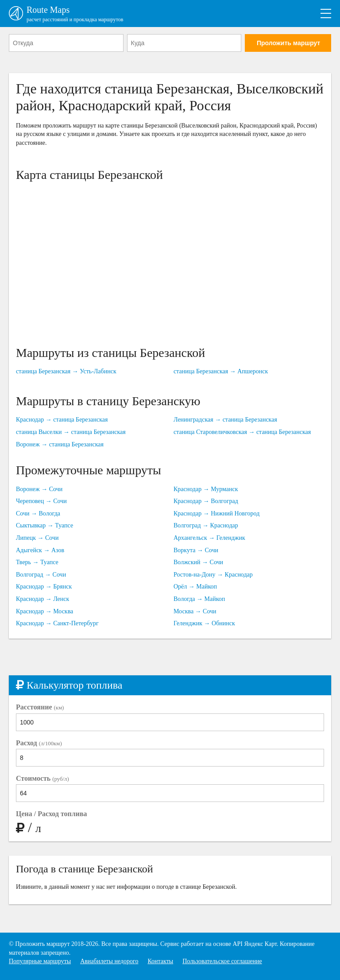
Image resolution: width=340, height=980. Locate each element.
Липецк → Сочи (37, 538)
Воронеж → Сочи (39, 489)
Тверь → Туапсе (37, 562)
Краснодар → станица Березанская (62, 420)
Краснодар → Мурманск (206, 489)
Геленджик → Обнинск (204, 623)
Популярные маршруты (40, 961)
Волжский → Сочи (198, 562)
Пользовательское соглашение (222, 961)
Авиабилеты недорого (109, 961)
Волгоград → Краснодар (206, 525)
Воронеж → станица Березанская (60, 444)
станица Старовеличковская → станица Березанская (242, 432)
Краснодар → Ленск (42, 599)
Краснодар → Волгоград (206, 501)
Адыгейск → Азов (40, 550)
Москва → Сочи (195, 611)
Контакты (160, 961)
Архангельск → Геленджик (209, 538)
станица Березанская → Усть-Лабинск (66, 371)
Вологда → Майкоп (199, 599)
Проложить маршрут (288, 43)
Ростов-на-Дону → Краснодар (213, 575)
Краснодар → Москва (44, 611)
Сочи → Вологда (38, 513)
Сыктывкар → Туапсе (44, 525)
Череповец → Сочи (41, 501)
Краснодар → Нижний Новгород (216, 513)
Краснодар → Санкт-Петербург (57, 623)
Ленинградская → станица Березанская (225, 420)
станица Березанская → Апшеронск (221, 371)
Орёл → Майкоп (195, 587)
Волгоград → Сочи (41, 575)
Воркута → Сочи (196, 550)
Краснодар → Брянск (44, 587)
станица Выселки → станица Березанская (71, 432)
